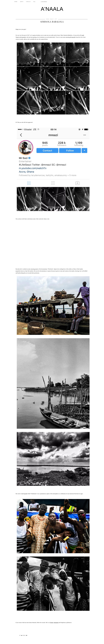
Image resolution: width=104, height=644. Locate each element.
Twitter (52, 623)
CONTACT (28, 2)
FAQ (34, 2)
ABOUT (22, 2)
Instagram (56, 623)
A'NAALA (52, 9)
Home (16, 2)
